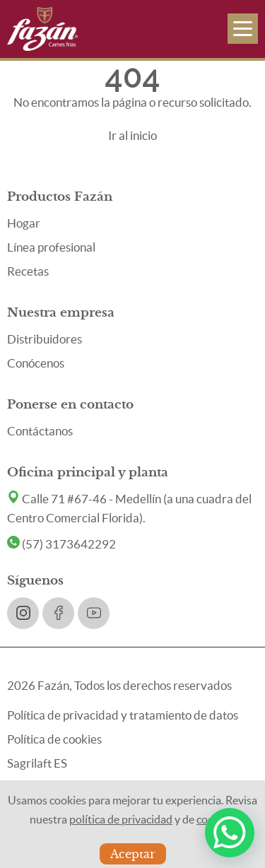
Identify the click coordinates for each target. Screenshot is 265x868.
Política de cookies (54, 739)
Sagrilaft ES (37, 763)
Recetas (28, 271)
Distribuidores (45, 339)
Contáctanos (40, 431)
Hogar (24, 223)
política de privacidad (121, 819)
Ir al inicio (132, 135)
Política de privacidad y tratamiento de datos (123, 715)
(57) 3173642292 (61, 544)
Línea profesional (51, 247)
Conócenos (36, 363)
